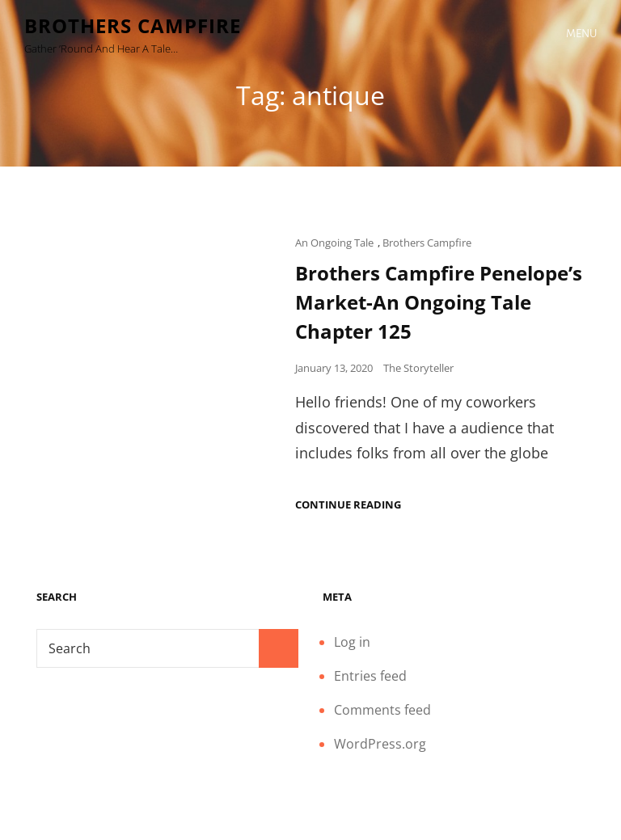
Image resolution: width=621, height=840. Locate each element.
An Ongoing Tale (334, 243)
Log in (352, 642)
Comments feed (382, 710)
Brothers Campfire (133, 25)
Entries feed (370, 676)
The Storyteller (418, 368)
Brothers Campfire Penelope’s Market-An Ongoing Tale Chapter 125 (439, 302)
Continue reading (348, 505)
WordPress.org (380, 744)
